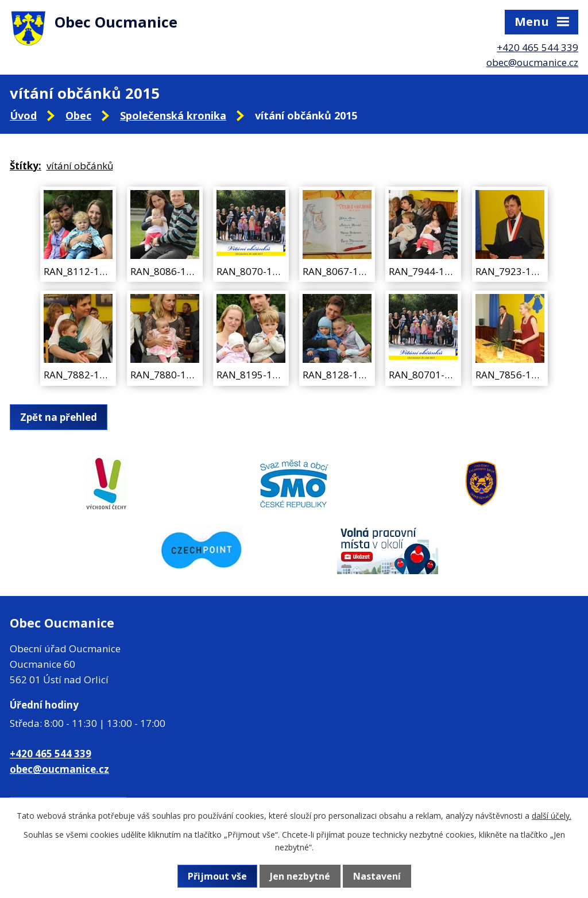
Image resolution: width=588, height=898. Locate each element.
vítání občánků (80, 166)
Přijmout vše (217, 876)
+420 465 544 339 (537, 47)
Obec (78, 115)
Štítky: (26, 166)
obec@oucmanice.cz (532, 62)
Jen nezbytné (300, 876)
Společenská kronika (173, 115)
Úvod (23, 115)
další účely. (552, 816)
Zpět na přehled (59, 417)
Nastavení (377, 876)
